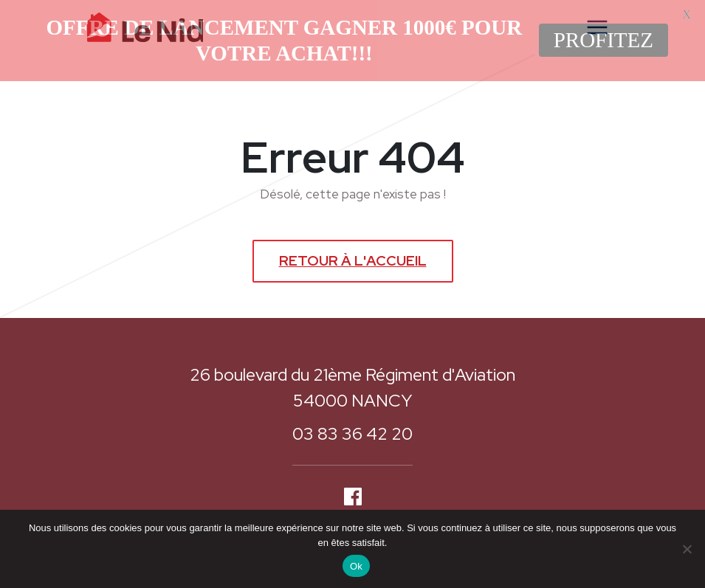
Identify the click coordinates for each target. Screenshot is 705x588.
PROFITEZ (603, 40)
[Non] (687, 549)
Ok (356, 566)
